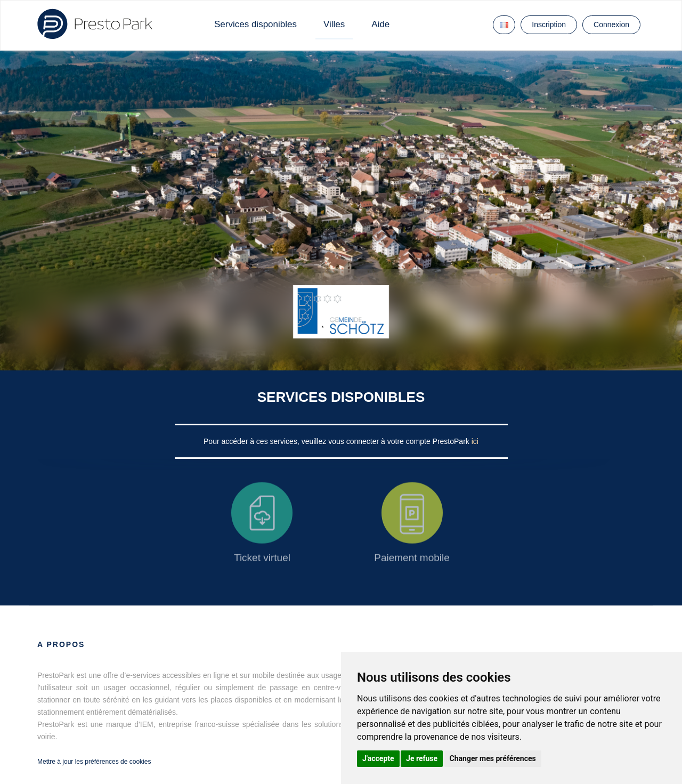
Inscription (549, 25)
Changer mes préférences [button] (493, 758)
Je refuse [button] (422, 758)
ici (475, 441)
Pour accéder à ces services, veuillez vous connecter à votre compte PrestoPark (338, 441)
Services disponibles (255, 24)
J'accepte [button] (378, 758)
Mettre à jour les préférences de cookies (94, 762)
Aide (380, 24)
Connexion (611, 25)
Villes (334, 24)
